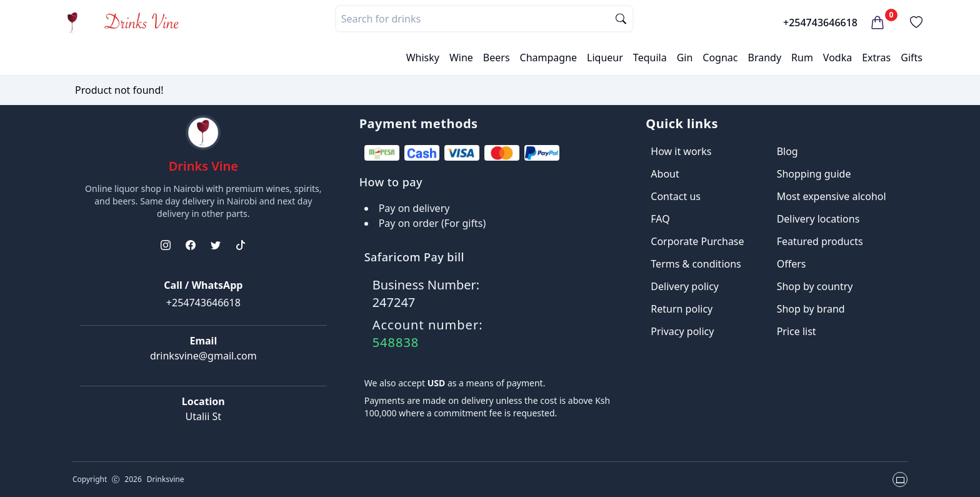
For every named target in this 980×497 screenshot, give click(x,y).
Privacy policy (682, 331)
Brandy (764, 58)
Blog (787, 151)
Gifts (912, 58)
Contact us (676, 196)
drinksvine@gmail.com (203, 356)
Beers (497, 58)
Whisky (423, 58)
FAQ (660, 219)
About (665, 174)
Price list (797, 331)
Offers (792, 264)
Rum (802, 58)
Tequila (650, 58)
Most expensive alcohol (832, 196)
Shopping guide (814, 174)
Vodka (837, 58)
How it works (681, 151)
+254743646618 (820, 23)
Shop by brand (811, 309)
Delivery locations (818, 219)
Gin (685, 58)
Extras (876, 58)
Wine (461, 58)
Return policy (682, 309)
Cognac (720, 58)
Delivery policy (685, 286)
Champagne (549, 58)
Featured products (820, 241)
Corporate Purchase (697, 241)
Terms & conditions (696, 264)
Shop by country (815, 286)
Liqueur (605, 58)
